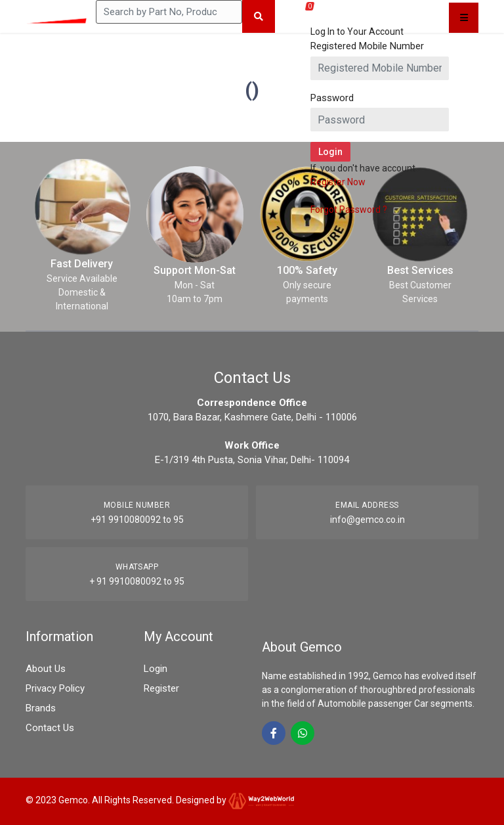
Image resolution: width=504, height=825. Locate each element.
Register (161, 688)
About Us (46, 669)
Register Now (338, 182)
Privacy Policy (55, 688)
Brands (41, 708)
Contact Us (50, 728)
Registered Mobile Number (367, 46)
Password (332, 98)
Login (156, 669)
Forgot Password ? (349, 210)
